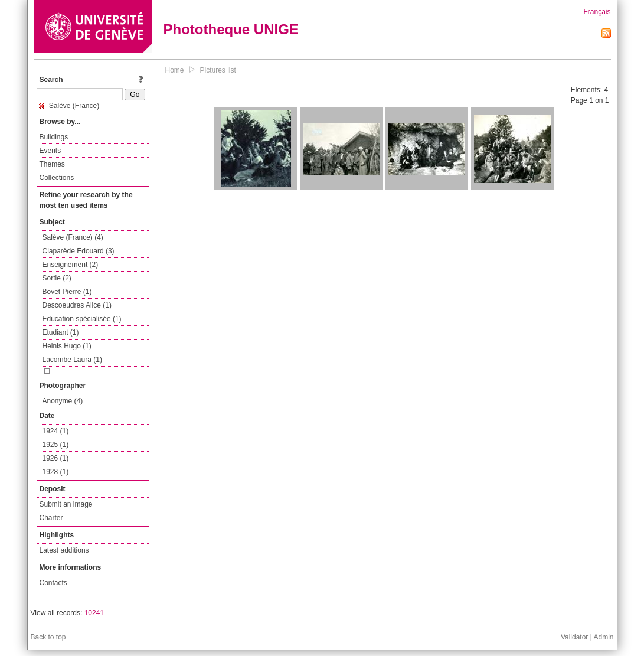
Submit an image (66, 504)
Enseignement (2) (71, 265)
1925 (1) (56, 445)
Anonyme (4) (63, 401)
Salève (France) (69, 106)
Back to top (48, 637)
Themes (52, 164)
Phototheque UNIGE (231, 29)
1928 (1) (56, 472)
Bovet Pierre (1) (67, 292)
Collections (57, 178)
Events (50, 151)
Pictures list (218, 70)
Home (175, 70)
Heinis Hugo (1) (67, 346)
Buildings (54, 137)
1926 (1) (56, 458)
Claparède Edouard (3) (79, 251)
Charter (51, 518)
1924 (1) (56, 431)
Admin (603, 637)
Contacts (53, 583)
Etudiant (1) (61, 332)
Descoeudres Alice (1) (77, 305)
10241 (94, 613)
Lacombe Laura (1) (72, 360)
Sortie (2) (57, 278)
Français (597, 12)
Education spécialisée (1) (82, 319)
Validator (574, 637)
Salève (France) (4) (73, 237)
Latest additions (64, 550)
